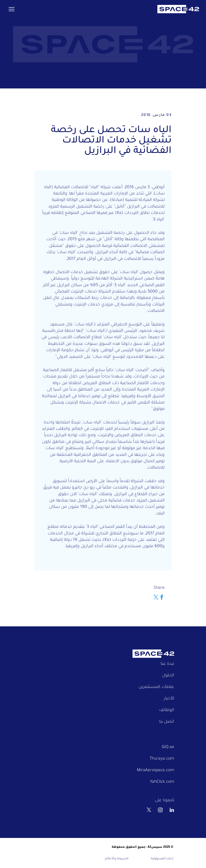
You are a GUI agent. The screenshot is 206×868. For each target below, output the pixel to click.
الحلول (168, 676)
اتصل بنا (167, 722)
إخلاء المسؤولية (162, 859)
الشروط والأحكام (117, 859)
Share (159, 588)
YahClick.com (162, 782)
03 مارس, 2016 (156, 115)
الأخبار (169, 699)
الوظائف (167, 710)
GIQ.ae (168, 747)
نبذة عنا (167, 664)
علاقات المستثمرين (156, 687)
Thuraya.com (162, 759)
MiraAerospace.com (156, 771)
